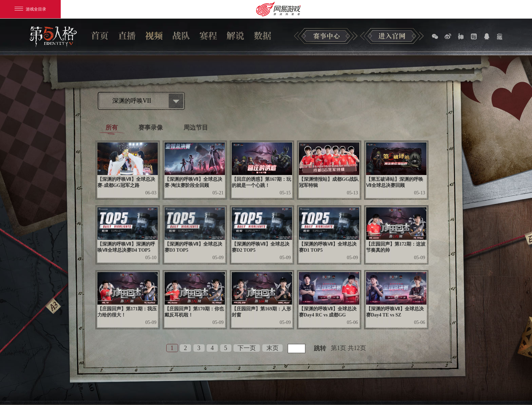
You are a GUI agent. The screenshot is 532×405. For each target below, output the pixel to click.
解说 (235, 36)
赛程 (208, 36)
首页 (100, 36)
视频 (154, 36)
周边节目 (196, 128)
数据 (263, 36)
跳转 (320, 348)
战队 (181, 36)
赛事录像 (151, 128)
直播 (127, 36)
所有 (112, 128)
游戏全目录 (30, 9)
